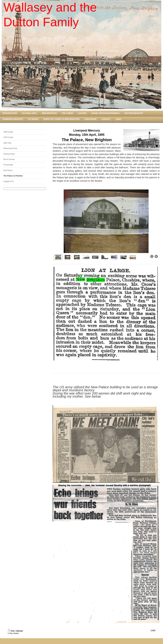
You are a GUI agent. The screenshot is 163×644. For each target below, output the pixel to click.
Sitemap (20, 631)
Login (153, 630)
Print (11, 631)
